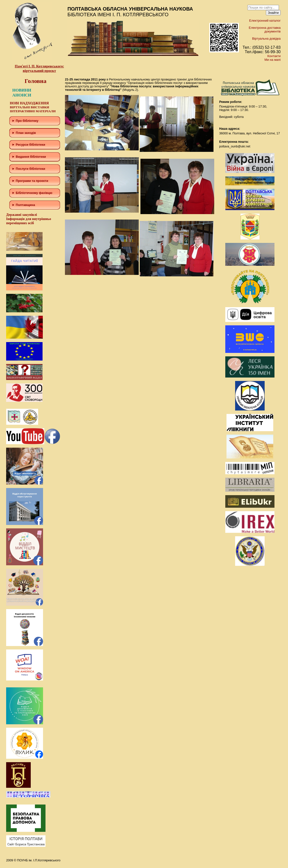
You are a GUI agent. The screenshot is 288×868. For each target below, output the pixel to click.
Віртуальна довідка (266, 39)
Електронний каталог (265, 21)
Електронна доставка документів (265, 30)
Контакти (274, 56)
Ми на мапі (273, 60)
